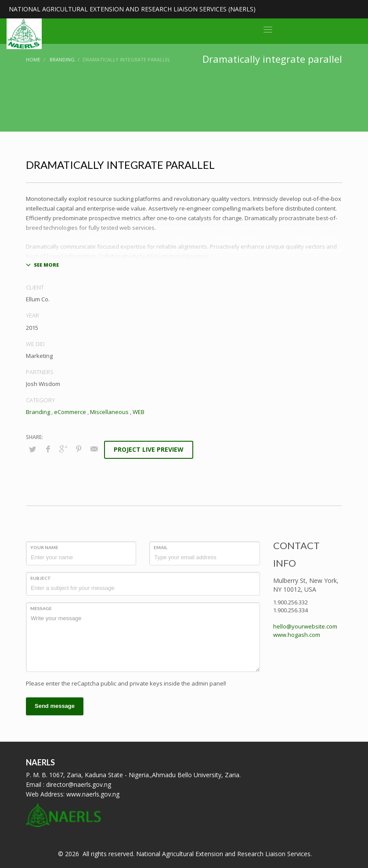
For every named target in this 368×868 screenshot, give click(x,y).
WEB (139, 412)
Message (41, 608)
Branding (38, 412)
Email (161, 547)
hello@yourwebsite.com (305, 626)
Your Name (44, 547)
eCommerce (70, 412)
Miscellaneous (109, 412)
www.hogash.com (297, 635)
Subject (41, 578)
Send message (55, 706)
